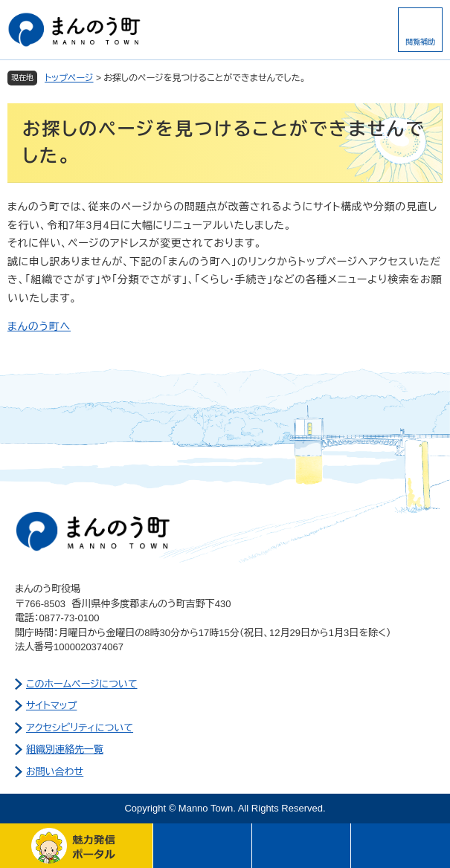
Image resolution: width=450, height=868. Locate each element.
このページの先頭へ (401, 846)
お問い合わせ (55, 772)
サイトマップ (51, 706)
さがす (302, 846)
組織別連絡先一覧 (65, 749)
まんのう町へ (39, 326)
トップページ (69, 78)
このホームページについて (82, 684)
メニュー (203, 846)
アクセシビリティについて (80, 728)
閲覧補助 (420, 42)
